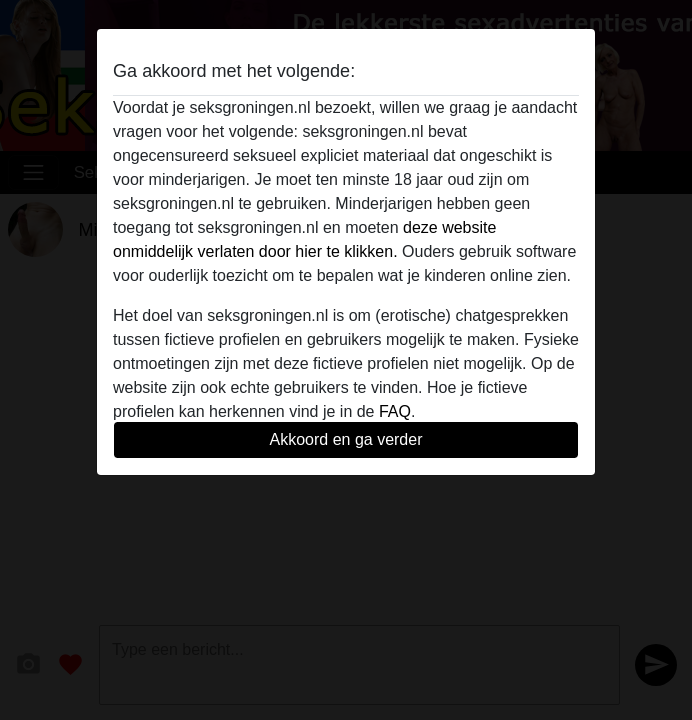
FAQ (395, 411)
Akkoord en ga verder (346, 439)
